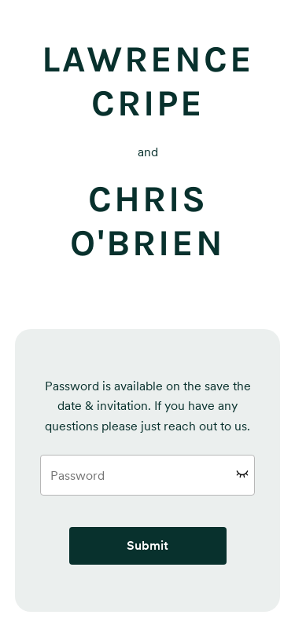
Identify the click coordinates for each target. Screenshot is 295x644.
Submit (147, 545)
